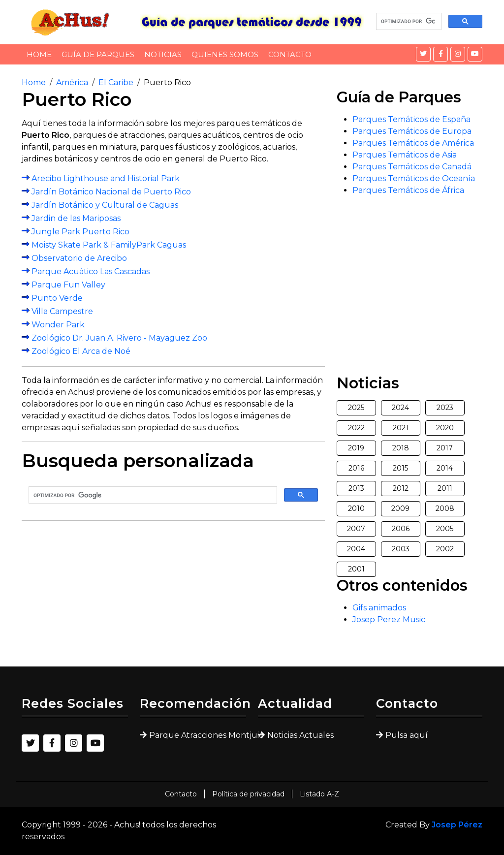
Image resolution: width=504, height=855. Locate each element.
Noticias (163, 54)
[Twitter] (423, 54)
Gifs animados (379, 608)
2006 (401, 529)
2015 (400, 468)
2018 (401, 448)
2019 (356, 448)
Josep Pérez (457, 825)
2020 (445, 428)
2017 (445, 448)
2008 (445, 508)
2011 (445, 488)
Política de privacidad (248, 794)
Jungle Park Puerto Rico (80, 232)
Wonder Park (58, 325)
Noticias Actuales (300, 735)
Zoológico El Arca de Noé (81, 351)
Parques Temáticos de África (408, 190)
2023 (445, 408)
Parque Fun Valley (68, 285)
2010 (356, 508)
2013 (356, 488)
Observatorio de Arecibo (79, 258)
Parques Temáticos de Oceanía (414, 178)
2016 (356, 468)
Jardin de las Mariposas (76, 218)
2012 (401, 488)
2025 (356, 408)
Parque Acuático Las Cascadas (91, 271)
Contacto (290, 54)
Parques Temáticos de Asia (405, 155)
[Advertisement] (173, 598)
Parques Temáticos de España (411, 119)
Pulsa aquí (407, 735)
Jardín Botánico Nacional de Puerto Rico (111, 192)
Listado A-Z (319, 794)
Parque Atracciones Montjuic (198, 735)
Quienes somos (225, 54)
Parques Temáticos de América (413, 143)
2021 (401, 428)
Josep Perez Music (389, 619)
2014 (445, 468)
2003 (401, 549)
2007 (356, 529)
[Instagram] (458, 54)
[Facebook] (441, 54)
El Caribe (116, 82)
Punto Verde (57, 298)
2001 (356, 569)
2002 (445, 549)
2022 (356, 428)
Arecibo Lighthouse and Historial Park (106, 178)
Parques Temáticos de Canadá (412, 167)
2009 (400, 508)
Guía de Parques (98, 54)
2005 (445, 529)
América (72, 82)
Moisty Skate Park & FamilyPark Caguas (109, 245)
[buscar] (408, 22)
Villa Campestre (62, 311)
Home (39, 54)
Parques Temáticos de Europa (412, 131)
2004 (356, 549)
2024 (400, 408)
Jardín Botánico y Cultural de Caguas (105, 205)
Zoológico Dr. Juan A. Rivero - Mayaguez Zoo (119, 338)
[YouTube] (475, 54)
